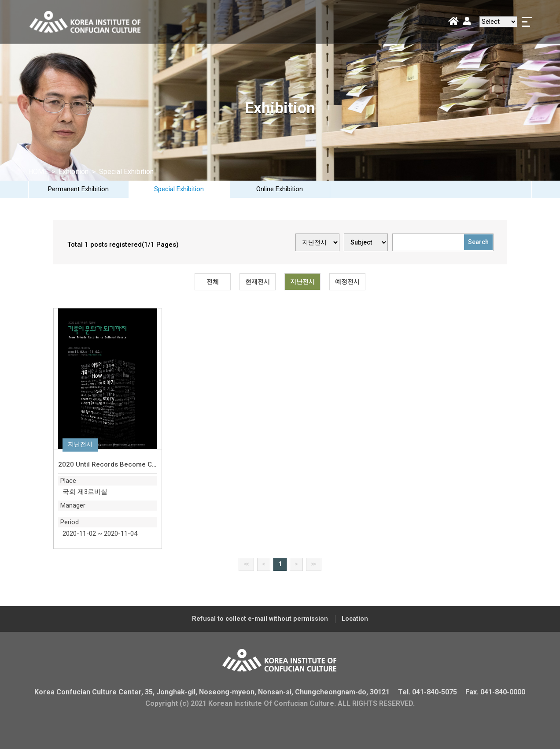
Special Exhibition (179, 189)
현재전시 (258, 282)
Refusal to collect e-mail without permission (260, 619)
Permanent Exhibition (78, 189)
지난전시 (302, 282)
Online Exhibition (280, 189)
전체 (213, 282)
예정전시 (347, 282)
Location (355, 619)
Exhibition (74, 172)
